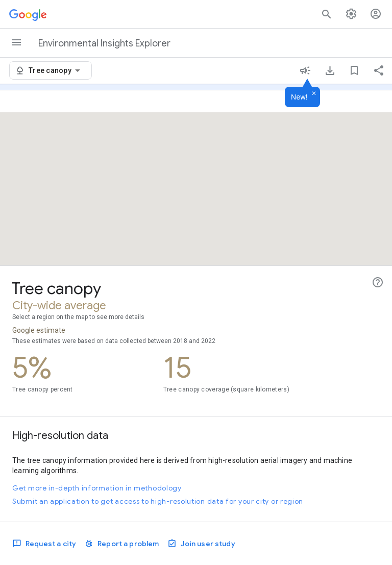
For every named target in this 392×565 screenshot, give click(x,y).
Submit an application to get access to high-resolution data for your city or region (158, 501)
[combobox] (56, 70)
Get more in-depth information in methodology (97, 488)
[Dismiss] (314, 94)
